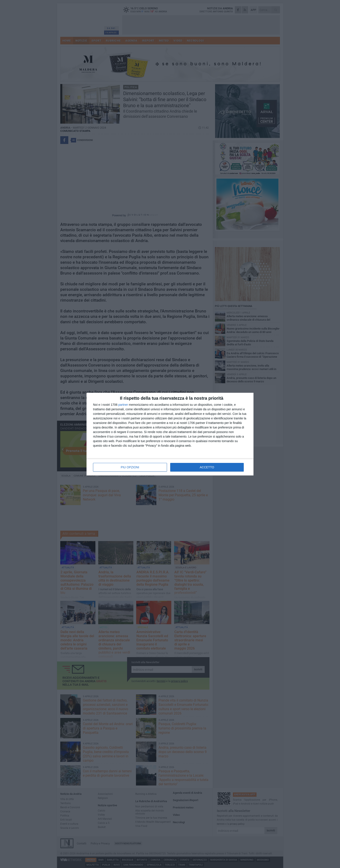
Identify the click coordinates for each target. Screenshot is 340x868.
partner (123, 405)
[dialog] (170, 434)
